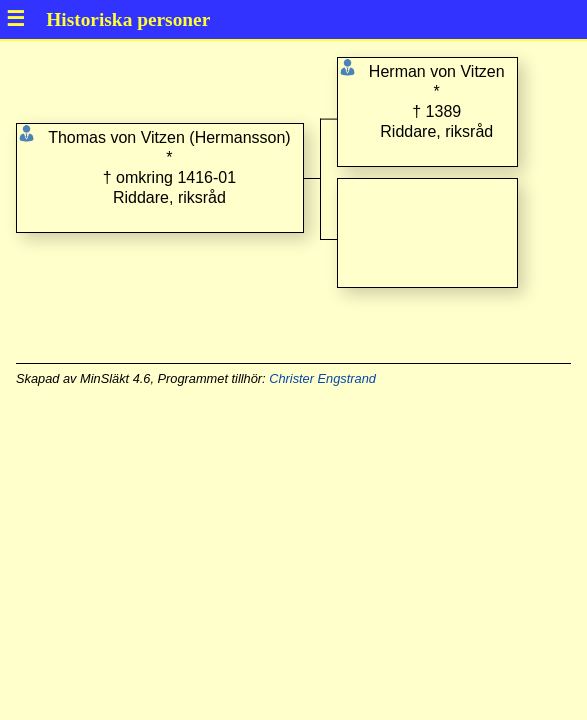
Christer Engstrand (322, 378)
